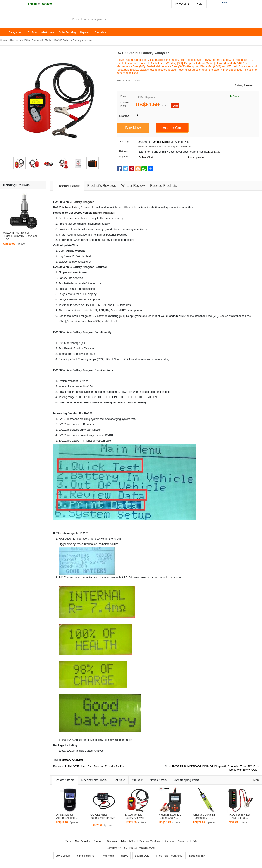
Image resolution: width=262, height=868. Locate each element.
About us (169, 841)
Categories (15, 32)
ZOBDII (130, 848)
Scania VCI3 (142, 856)
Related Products (164, 186)
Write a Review (133, 186)
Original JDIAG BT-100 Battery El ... (204, 816)
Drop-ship (100, 32)
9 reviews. (249, 85)
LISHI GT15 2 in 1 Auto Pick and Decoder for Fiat (95, 767)
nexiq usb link (197, 856)
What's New (48, 32)
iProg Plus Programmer (170, 856)
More (257, 780)
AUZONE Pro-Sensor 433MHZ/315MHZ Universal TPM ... (20, 236)
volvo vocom (63, 856)
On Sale (32, 32)
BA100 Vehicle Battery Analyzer (134, 816)
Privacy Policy (128, 841)
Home (5, 32)
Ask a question (196, 157)
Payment (85, 32)
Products (16, 40)
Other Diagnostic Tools (38, 40)
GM (98, 321)
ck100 (125, 856)
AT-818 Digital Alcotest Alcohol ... (67, 816)
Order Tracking (67, 32)
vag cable (109, 856)
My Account (182, 4)
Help (199, 4)
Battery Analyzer (83, 202)
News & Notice (83, 841)
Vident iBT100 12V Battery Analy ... (170, 816)
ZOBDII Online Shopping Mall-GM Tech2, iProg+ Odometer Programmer (35, 20)
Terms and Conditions (150, 841)
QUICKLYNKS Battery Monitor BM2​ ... (103, 818)
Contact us (183, 841)
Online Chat (146, 157)
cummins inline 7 (87, 856)
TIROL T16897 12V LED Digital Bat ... (239, 816)
